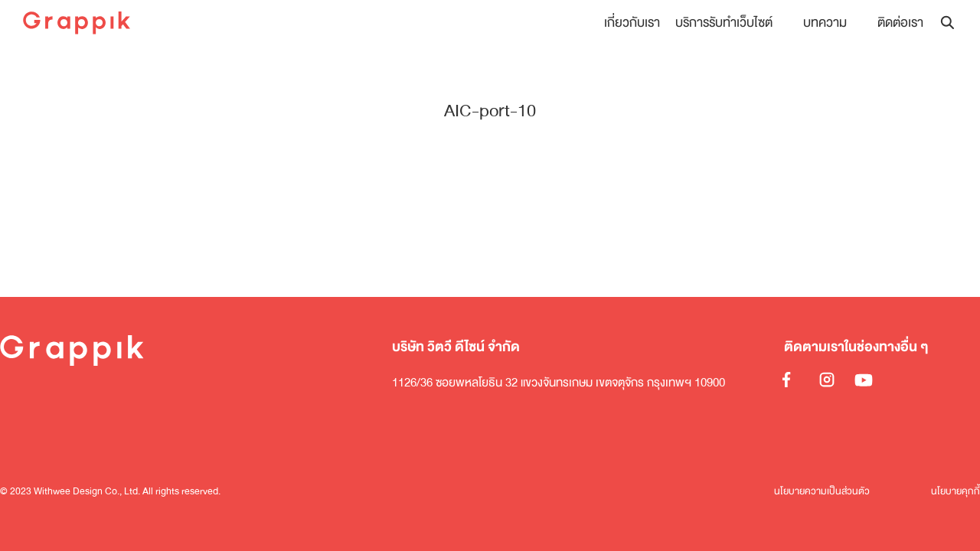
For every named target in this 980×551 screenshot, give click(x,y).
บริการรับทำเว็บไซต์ (724, 23)
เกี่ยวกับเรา (632, 23)
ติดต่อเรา (900, 23)
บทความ (825, 23)
